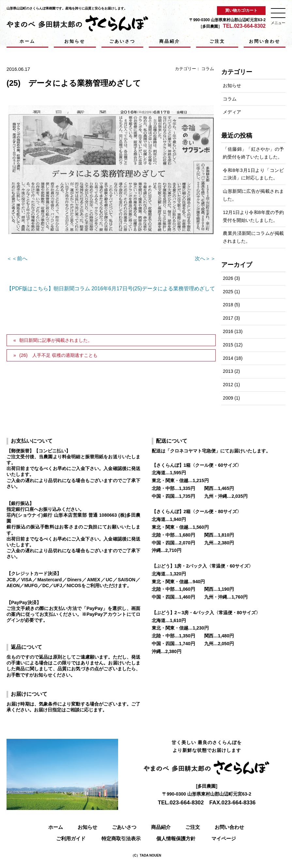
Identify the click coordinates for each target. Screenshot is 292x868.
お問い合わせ (265, 41)
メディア (232, 112)
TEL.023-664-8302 (244, 26)
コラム (208, 69)
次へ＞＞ (205, 259)
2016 (228, 331)
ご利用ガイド (71, 838)
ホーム (27, 41)
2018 (228, 305)
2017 (228, 318)
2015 (228, 345)
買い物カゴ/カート (241, 10)
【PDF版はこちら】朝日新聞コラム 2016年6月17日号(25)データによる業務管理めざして (111, 289)
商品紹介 (170, 41)
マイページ (224, 838)
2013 (228, 371)
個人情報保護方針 (176, 838)
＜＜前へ (17, 259)
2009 (228, 398)
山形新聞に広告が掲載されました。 (253, 195)
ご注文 (217, 41)
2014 (228, 358)
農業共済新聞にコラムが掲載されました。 (253, 237)
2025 (228, 292)
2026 (228, 278)
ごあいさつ (122, 41)
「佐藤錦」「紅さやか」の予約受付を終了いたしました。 (253, 153)
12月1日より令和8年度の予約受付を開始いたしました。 (253, 216)
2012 (228, 385)
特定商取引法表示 (121, 838)
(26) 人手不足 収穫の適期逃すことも (58, 355)
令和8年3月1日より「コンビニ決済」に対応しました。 (253, 174)
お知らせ (75, 41)
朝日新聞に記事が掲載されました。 (56, 340)
